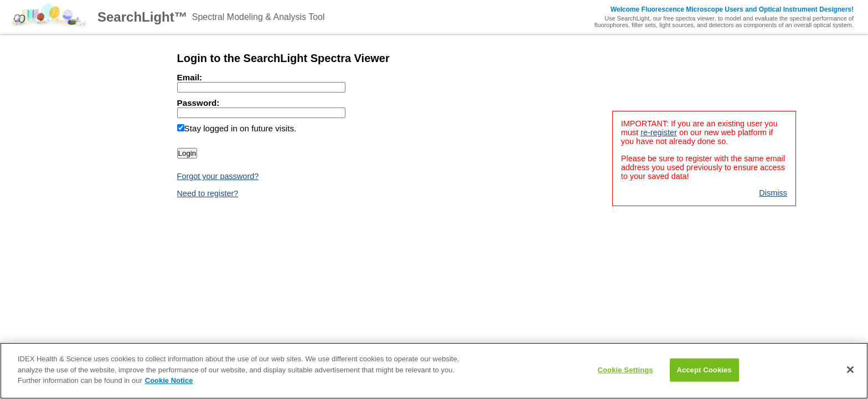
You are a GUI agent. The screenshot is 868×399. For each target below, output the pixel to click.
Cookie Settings (626, 370)
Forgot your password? (218, 176)
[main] (434, 371)
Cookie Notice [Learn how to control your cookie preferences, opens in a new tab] (169, 380)
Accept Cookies (704, 370)
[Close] (850, 370)
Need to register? (208, 193)
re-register (659, 132)
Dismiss (773, 193)
